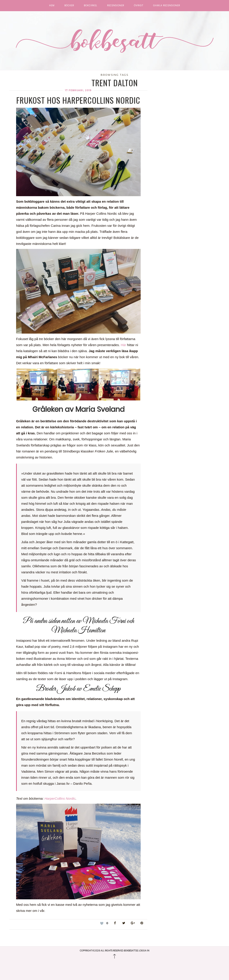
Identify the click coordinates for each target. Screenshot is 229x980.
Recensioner (116, 6)
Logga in (144, 951)
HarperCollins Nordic (60, 798)
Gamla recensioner (167, 6)
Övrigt (139, 6)
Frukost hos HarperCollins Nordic (78, 100)
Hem (52, 6)
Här (123, 345)
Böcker (69, 6)
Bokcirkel (91, 6)
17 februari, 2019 (78, 90)
